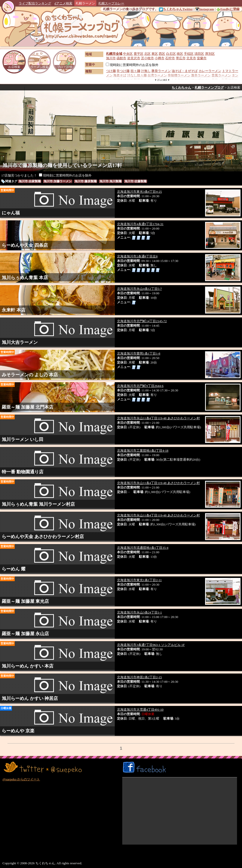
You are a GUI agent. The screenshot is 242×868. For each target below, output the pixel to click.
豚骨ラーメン (161, 71)
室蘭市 (202, 58)
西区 (162, 54)
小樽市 (160, 58)
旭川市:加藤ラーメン (58, 181)
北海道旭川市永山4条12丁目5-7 (139, 289)
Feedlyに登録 (228, 9)
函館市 (121, 58)
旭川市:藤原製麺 (86, 181)
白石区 (171, 54)
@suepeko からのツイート (21, 779)
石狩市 (170, 58)
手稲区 (189, 54)
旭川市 (111, 58)
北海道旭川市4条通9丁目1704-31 (140, 224)
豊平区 (139, 54)
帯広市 (181, 58)
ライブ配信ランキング (35, 3)
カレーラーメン (210, 71)
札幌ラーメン (85, 3)
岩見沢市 (134, 58)
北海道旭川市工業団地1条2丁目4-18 (143, 451)
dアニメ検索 (63, 3)
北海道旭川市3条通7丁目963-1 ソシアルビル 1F (151, 645)
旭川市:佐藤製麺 (135, 181)
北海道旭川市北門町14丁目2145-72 (142, 321)
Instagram (204, 9)
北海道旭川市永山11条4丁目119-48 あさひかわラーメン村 (158, 418)
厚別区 (210, 54)
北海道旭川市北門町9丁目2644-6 (140, 386)
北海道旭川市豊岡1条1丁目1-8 (139, 353)
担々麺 (135, 71)
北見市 (191, 58)
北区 (147, 54)
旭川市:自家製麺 (30, 181)
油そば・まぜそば (185, 71)
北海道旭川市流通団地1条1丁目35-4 (143, 548)
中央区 (128, 54)
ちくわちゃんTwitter (176, 9)
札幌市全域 (114, 54)
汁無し (146, 71)
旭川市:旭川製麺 (111, 181)
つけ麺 (111, 71)
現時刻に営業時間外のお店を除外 (132, 65)
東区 (155, 54)
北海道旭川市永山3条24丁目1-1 (139, 612)
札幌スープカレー (111, 3)
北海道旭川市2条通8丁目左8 (137, 256)
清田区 (199, 54)
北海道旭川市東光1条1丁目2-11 (139, 580)
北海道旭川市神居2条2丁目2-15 (139, 677)
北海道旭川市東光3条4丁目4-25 (139, 192)
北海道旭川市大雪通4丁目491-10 (140, 710)
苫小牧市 (147, 58)
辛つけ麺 (123, 71)
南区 (180, 54)
